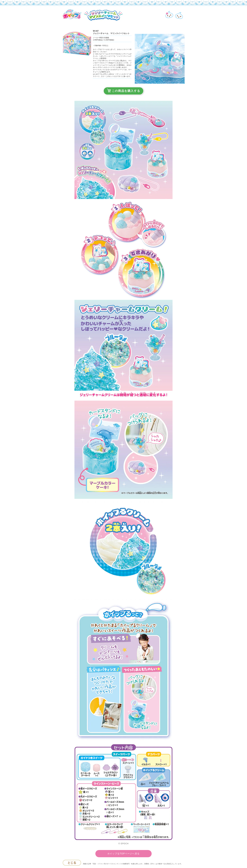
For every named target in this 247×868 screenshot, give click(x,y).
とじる (72, 863)
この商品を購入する (123, 91)
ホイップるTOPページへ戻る (123, 854)
